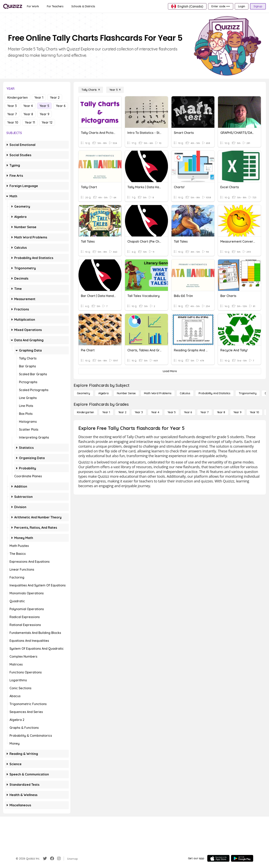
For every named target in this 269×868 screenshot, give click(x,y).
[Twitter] (45, 859)
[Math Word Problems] (158, 393)
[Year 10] (254, 412)
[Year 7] (204, 412)
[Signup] (258, 6)
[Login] (242, 6)
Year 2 (55, 97)
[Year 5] (115, 90)
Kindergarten (18, 97)
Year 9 (45, 114)
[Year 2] (122, 412)
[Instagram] (59, 859)
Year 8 (28, 114)
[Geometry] (83, 393)
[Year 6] (188, 412)
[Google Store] (242, 858)
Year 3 (12, 106)
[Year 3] (139, 412)
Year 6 (61, 106)
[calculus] (185, 393)
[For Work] (33, 6)
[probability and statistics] (215, 393)
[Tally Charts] (91, 90)
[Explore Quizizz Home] (13, 6)
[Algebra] (103, 393)
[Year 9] (237, 412)
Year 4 (28, 106)
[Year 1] (106, 412)
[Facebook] (52, 859)
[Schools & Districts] (83, 6)
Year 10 (13, 122)
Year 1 (39, 97)
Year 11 (30, 122)
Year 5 (44, 106)
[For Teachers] (55, 6)
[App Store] (218, 858)
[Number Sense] (126, 393)
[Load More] (170, 371)
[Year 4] (155, 412)
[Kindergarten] (85, 412)
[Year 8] (221, 412)
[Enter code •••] (221, 6)
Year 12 (47, 122)
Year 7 (12, 114)
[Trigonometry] (248, 393)
